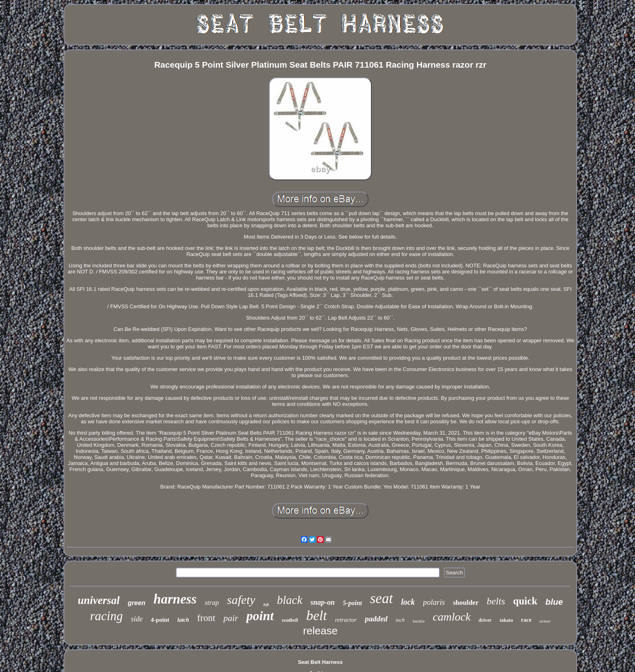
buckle (419, 621)
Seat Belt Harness (321, 662)
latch (183, 620)
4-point (160, 620)
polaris (434, 602)
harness (175, 599)
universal (99, 600)
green (137, 603)
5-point (353, 603)
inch (400, 620)
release (320, 631)
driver (485, 620)
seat (381, 598)
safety (241, 600)
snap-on (323, 602)
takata (506, 620)
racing (106, 616)
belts (496, 601)
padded (376, 619)
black (290, 600)
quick (525, 601)
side (137, 619)
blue (554, 602)
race (526, 620)
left (266, 605)
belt (316, 615)
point (260, 616)
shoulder (466, 603)
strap (212, 603)
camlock (452, 617)
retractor (346, 620)
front (206, 618)
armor (545, 621)
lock (408, 602)
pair (231, 618)
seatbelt (290, 620)
